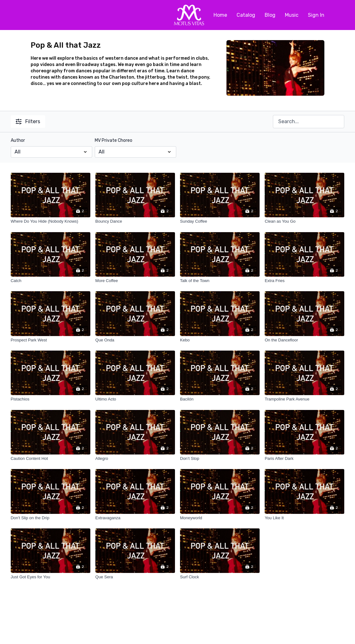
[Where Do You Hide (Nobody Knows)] (51, 221)
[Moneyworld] (220, 518)
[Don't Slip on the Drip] (51, 518)
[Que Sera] (135, 577)
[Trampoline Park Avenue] (304, 399)
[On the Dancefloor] (304, 340)
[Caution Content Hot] (51, 459)
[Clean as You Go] (304, 221)
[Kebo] (220, 340)
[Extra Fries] (304, 281)
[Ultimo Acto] (135, 399)
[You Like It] (304, 518)
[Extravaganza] (135, 518)
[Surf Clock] (220, 577)
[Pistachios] (51, 399)
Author (18, 140)
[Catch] (51, 281)
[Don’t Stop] (220, 459)
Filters (28, 121)
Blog (270, 15)
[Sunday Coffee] (220, 221)
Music (292, 15)
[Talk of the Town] (220, 281)
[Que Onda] (135, 340)
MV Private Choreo (114, 140)
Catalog (246, 15)
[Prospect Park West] (51, 340)
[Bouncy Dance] (135, 221)
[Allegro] (135, 459)
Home (220, 15)
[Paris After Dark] (304, 459)
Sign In (316, 15)
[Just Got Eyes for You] (51, 577)
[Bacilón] (220, 399)
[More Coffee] (135, 281)
